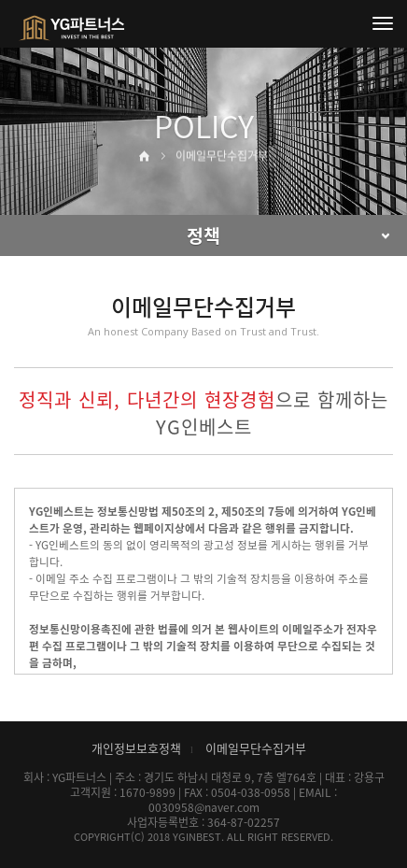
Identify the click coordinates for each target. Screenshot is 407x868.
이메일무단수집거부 (256, 748)
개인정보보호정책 (136, 748)
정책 (203, 235)
